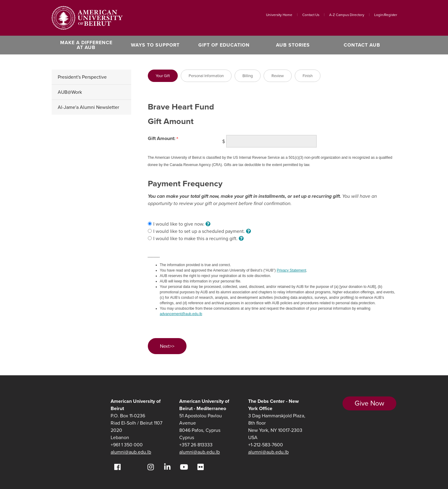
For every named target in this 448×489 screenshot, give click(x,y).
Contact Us (311, 15)
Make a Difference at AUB (86, 45)
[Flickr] (201, 467)
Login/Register (386, 15)
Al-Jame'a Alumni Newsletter (88, 107)
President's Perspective (82, 77)
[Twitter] (134, 467)
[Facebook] (117, 467)
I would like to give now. (182, 224)
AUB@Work (70, 92)
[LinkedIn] (167, 467)
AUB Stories (293, 45)
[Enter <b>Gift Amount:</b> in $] (271, 141)
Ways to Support (155, 45)
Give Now (369, 403)
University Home (279, 15)
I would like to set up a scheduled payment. (202, 231)
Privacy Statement (291, 270)
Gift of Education (224, 45)
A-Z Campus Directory (347, 15)
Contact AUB (362, 45)
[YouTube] (184, 467)
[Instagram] (151, 467)
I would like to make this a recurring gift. (198, 238)
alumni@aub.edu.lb (131, 452)
